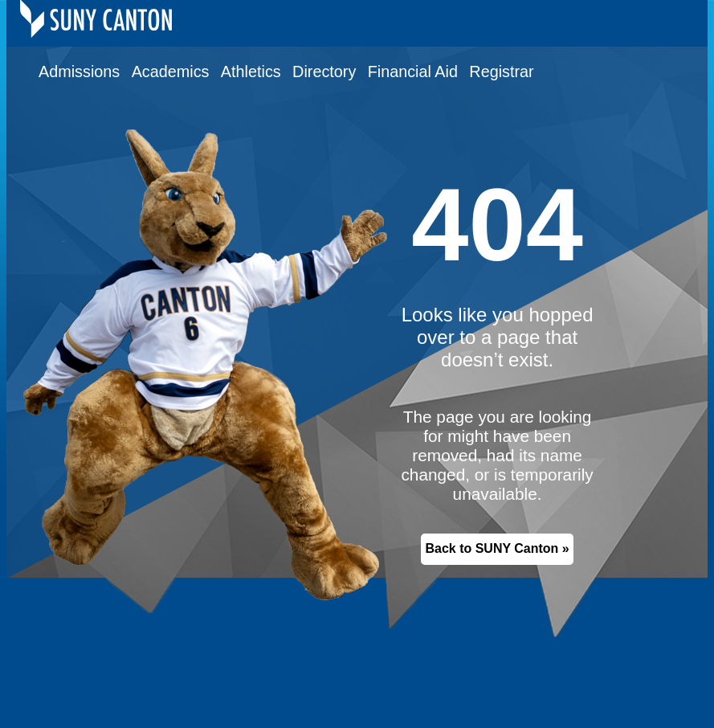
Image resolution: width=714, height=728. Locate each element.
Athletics (251, 72)
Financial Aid (413, 72)
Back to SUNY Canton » (497, 548)
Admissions (79, 72)
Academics (171, 72)
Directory (324, 72)
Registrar (501, 72)
